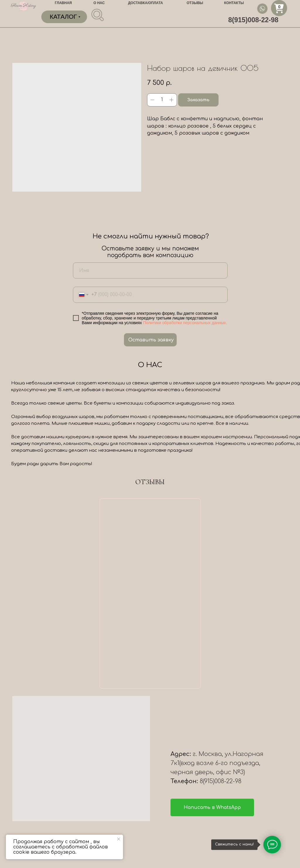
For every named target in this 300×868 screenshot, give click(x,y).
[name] (150, 270)
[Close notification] (119, 839)
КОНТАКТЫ (234, 3)
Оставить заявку (151, 340)
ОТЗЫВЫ (195, 3)
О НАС (99, 3)
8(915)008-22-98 (253, 20)
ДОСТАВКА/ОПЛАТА (145, 3)
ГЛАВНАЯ (63, 3)
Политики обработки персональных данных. (185, 323)
